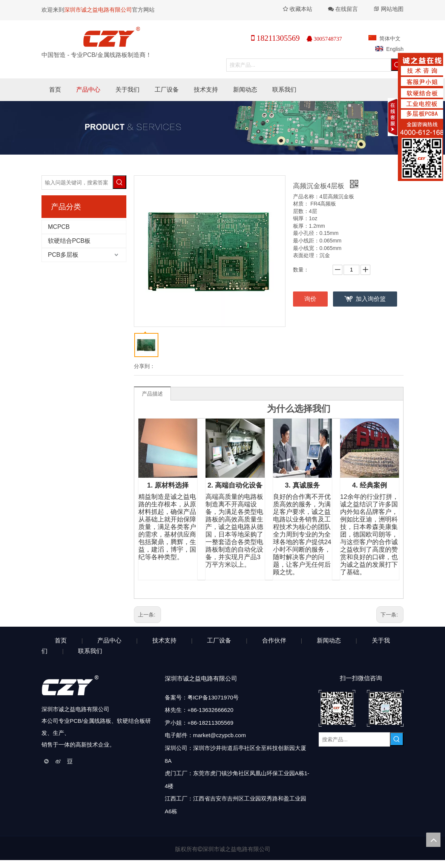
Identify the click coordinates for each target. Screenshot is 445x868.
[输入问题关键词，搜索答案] (77, 182)
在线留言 (347, 9)
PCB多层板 (63, 255)
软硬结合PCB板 (69, 241)
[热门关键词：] (120, 182)
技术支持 (164, 640)
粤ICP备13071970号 (213, 697)
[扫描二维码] (361, 708)
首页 (61, 640)
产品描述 (152, 394)
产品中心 (109, 640)
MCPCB (59, 227)
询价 (310, 299)
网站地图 (392, 9)
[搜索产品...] (309, 65)
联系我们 (90, 651)
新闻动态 (329, 640)
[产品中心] (222, 128)
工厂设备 (219, 640)
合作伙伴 (274, 640)
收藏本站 (298, 9)
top (433, 840)
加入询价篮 (371, 299)
